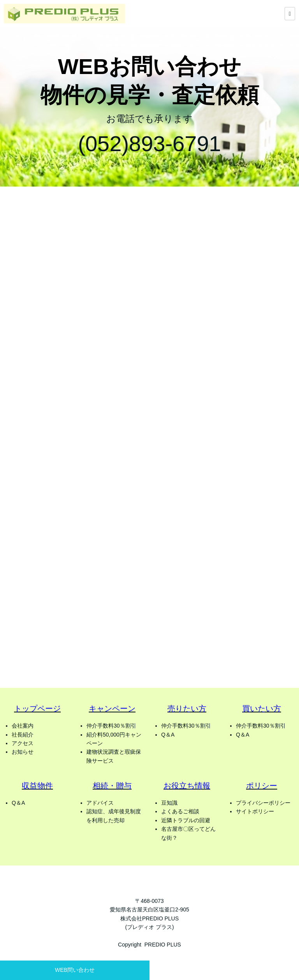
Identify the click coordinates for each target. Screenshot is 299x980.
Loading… (149, 436)
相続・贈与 (112, 786)
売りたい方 (187, 709)
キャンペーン (112, 709)
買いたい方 (262, 709)
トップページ (37, 709)
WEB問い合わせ (75, 970)
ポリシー (262, 786)
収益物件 (37, 786)
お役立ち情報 (187, 786)
